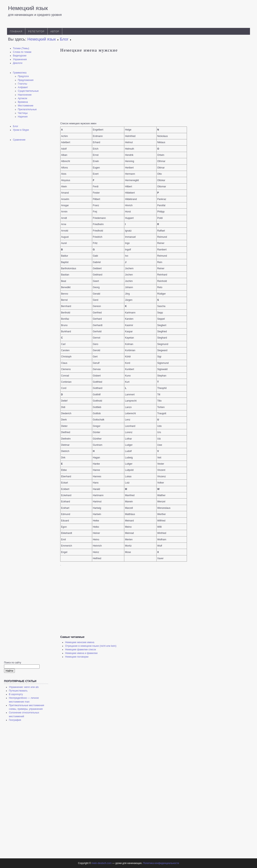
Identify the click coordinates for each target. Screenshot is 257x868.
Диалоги (18, 63)
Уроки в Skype (21, 130)
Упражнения (20, 59)
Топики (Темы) (21, 48)
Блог (15, 126)
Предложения (26, 80)
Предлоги (23, 76)
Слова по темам (22, 52)
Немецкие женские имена (80, 642)
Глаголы (22, 84)
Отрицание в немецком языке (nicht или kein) (91, 646)
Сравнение (19, 140)
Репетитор (36, 32)
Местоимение (26, 106)
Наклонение (25, 95)
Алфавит (23, 87)
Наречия (23, 117)
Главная (16, 32)
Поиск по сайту (13, 663)
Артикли (22, 98)
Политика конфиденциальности (161, 863)
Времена (23, 102)
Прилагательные (27, 109)
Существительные (28, 91)
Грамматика (20, 73)
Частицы (23, 113)
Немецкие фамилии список (81, 650)
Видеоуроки (20, 56)
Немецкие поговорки (77, 657)
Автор (55, 32)
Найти (9, 671)
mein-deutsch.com (101, 863)
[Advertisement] (30, 208)
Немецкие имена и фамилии (81, 653)
